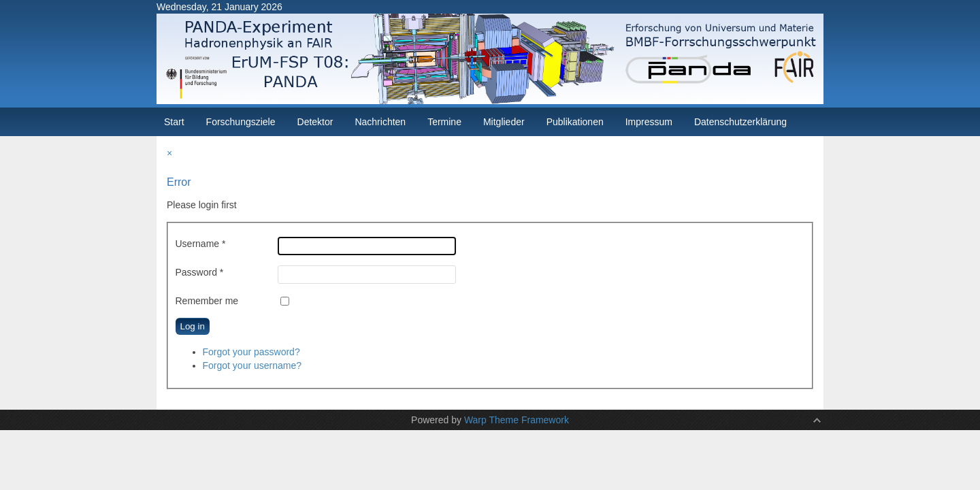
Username (201, 244)
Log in (193, 326)
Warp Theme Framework (517, 420)
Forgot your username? (252, 365)
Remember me (207, 301)
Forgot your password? (251, 352)
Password (200, 272)
